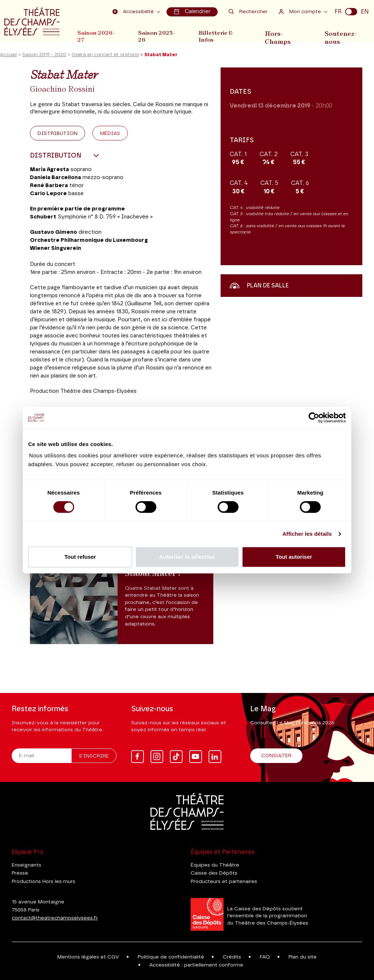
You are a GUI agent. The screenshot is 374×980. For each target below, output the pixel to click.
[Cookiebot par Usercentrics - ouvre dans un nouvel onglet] (314, 418)
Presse (20, 873)
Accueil (8, 56)
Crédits (232, 957)
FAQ (265, 957)
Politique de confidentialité (171, 957)
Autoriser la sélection (187, 557)
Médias (110, 135)
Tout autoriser (294, 557)
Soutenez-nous (341, 36)
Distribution (58, 135)
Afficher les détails (307, 534)
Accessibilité (134, 11)
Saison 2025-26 (158, 36)
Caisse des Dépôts (214, 873)
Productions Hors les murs (43, 882)
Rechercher (248, 11)
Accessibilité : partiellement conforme (196, 965)
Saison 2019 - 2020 (44, 56)
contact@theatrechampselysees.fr (55, 918)
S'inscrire (94, 756)
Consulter (276, 756)
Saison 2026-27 (96, 36)
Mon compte (301, 11)
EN (365, 12)
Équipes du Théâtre (215, 865)
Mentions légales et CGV (88, 957)
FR (338, 12)
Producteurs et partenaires (224, 882)
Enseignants (26, 865)
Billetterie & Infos (219, 36)
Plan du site (303, 957)
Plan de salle (259, 287)
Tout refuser (80, 557)
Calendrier (192, 11)
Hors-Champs (281, 36)
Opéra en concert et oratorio (105, 56)
